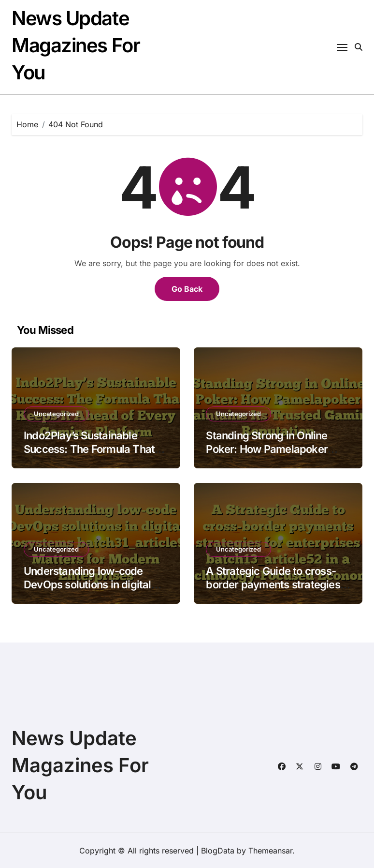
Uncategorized (56, 414)
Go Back (187, 289)
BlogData (218, 851)
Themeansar (270, 851)
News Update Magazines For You (76, 45)
